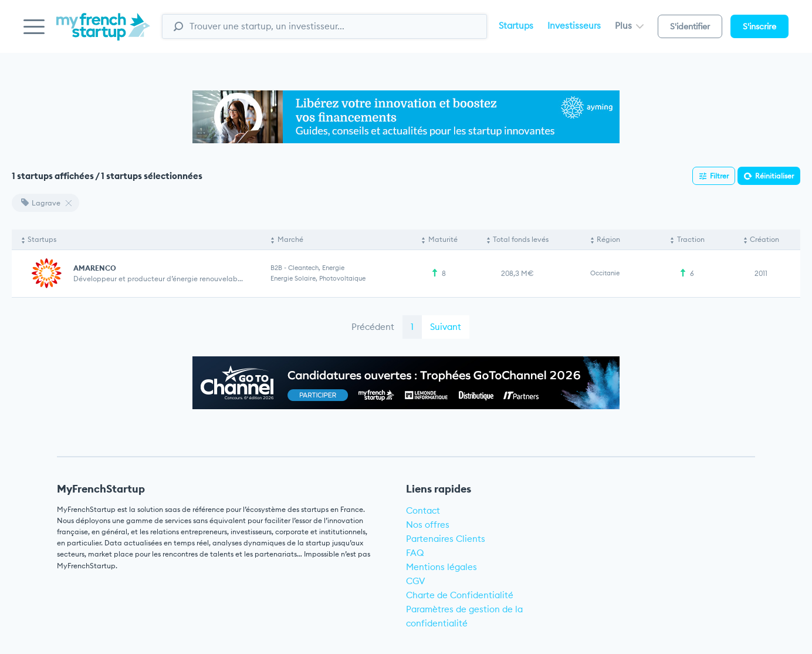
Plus (629, 26)
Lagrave (41, 203)
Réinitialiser (774, 176)
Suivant (446, 327)
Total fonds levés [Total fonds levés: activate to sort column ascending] (521, 239)
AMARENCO (95, 268)
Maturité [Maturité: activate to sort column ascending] (443, 239)
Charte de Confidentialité (460, 595)
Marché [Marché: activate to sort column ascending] (290, 239)
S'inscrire (759, 26)
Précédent (373, 327)
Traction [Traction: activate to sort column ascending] (691, 239)
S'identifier (690, 26)
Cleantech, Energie (316, 268)
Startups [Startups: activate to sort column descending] (42, 239)
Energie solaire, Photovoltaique (318, 278)
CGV (416, 581)
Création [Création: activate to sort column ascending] (764, 239)
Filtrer (719, 176)
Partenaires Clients (446, 539)
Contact (423, 510)
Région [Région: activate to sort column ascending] (608, 239)
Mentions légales (441, 567)
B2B (276, 268)
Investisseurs (574, 26)
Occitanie (605, 273)
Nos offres (428, 525)
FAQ (415, 553)
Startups (516, 26)
